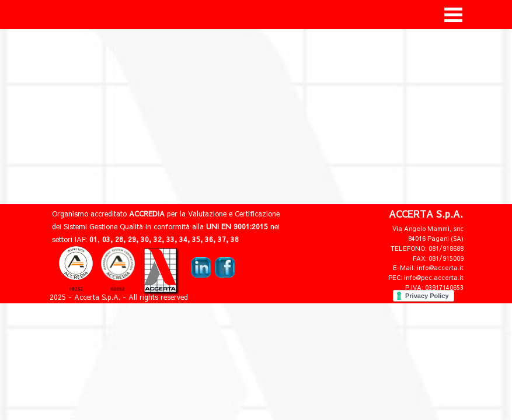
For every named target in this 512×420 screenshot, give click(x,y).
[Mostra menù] (454, 15)
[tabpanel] (391, 257)
